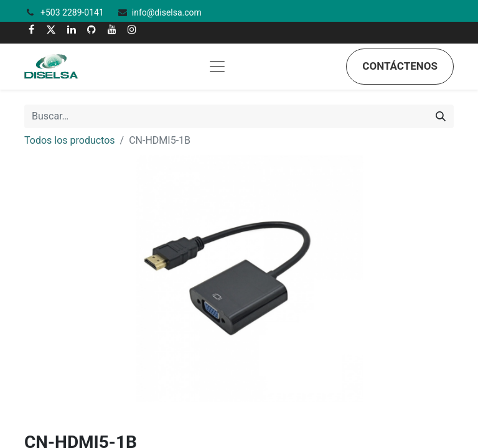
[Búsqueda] (441, 116)
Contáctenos (400, 66)
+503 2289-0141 (73, 12)
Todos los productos (70, 140)
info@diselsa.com (167, 12)
